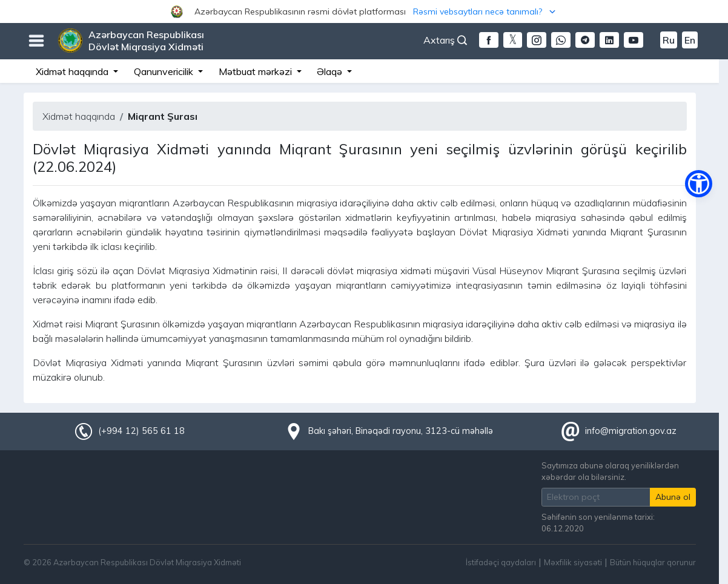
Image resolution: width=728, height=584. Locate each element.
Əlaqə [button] (331, 71)
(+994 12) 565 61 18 (141, 431)
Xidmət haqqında (79, 116)
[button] (364, 11)
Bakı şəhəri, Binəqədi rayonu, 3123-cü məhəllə (401, 431)
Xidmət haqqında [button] (73, 71)
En (690, 40)
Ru (669, 40)
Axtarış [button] (445, 40)
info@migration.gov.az (631, 431)
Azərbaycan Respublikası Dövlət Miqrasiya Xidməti (146, 41)
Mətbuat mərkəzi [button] (256, 71)
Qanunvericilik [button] (165, 71)
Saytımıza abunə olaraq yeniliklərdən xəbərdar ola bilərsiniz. (610, 471)
